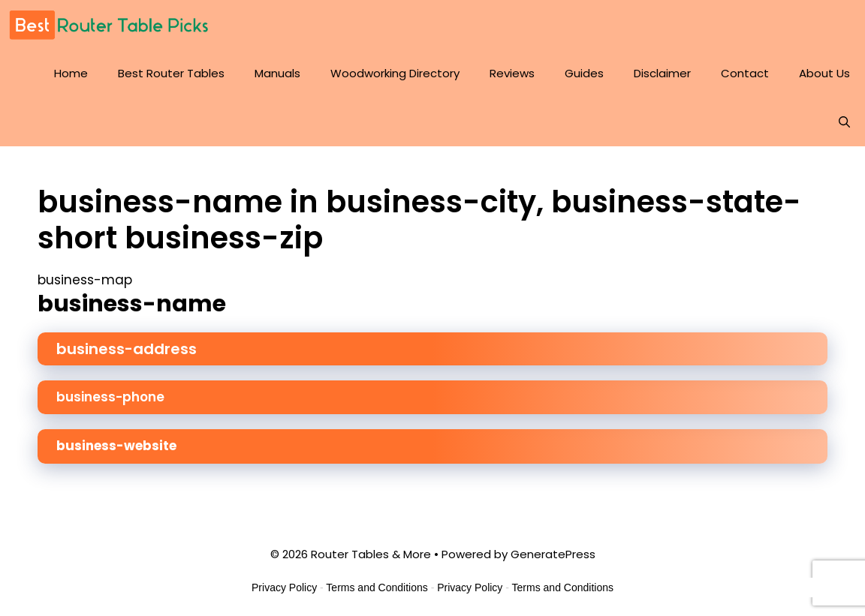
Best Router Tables (171, 73)
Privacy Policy (284, 587)
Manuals (277, 73)
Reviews (512, 73)
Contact (745, 73)
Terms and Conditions (377, 587)
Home (71, 73)
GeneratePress (553, 554)
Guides (584, 73)
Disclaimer (662, 73)
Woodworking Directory (395, 73)
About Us (824, 73)
